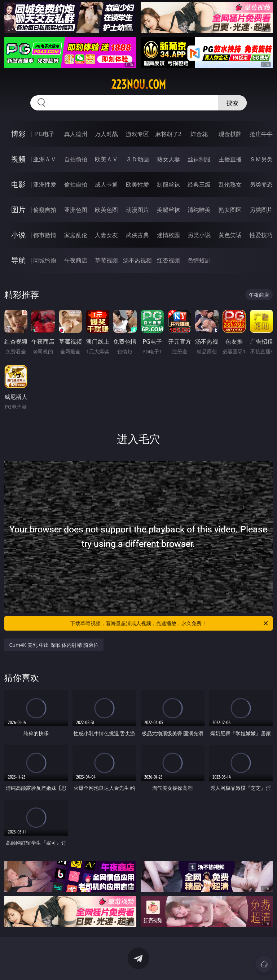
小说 (18, 235)
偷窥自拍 (45, 210)
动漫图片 (137, 210)
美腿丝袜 (168, 210)
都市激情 (45, 235)
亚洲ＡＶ (45, 159)
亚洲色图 (76, 210)
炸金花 (199, 134)
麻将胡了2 (168, 134)
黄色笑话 (230, 235)
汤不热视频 (137, 260)
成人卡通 (106, 184)
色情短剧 (199, 260)
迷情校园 (168, 235)
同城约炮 (45, 260)
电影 (18, 184)
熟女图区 (230, 210)
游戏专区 (137, 134)
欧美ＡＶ (106, 159)
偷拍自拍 (76, 184)
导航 (18, 260)
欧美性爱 (137, 184)
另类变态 (261, 184)
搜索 (232, 103)
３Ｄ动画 (137, 159)
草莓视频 (106, 260)
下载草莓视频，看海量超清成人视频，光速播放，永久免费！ (170, 623)
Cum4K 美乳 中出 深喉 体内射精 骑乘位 (54, 645)
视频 (18, 159)
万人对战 (106, 134)
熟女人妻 (168, 159)
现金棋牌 (230, 134)
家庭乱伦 (76, 235)
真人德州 (76, 134)
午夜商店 (76, 260)
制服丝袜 (168, 184)
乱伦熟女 (230, 184)
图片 (18, 210)
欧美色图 (106, 210)
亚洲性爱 (45, 184)
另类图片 (261, 210)
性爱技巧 (261, 235)
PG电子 (45, 134)
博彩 (18, 134)
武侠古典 (137, 235)
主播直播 (230, 159)
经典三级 (199, 184)
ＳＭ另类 (261, 159)
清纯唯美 (199, 210)
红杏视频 (168, 260)
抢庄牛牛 (261, 134)
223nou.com (138, 84)
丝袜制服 (199, 159)
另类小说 (199, 235)
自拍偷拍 (76, 159)
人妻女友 (106, 235)
